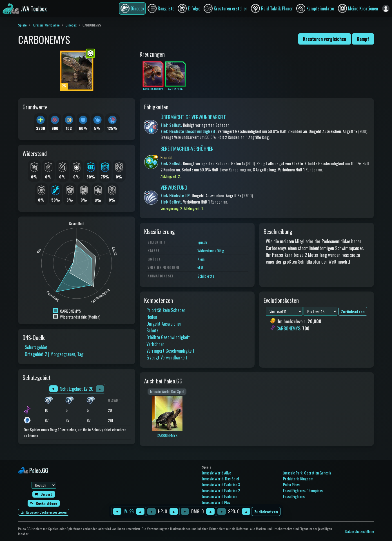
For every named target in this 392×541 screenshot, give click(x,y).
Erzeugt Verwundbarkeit (167, 357)
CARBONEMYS (288, 328)
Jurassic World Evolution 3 (221, 484)
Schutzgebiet (36, 347)
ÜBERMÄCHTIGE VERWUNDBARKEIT (193, 117)
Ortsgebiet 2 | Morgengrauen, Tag (54, 354)
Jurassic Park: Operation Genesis (307, 473)
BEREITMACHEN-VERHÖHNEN (187, 149)
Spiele (22, 25)
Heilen (152, 317)
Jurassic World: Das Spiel (220, 479)
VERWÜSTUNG (174, 187)
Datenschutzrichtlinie (360, 531)
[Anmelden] (386, 8)
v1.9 (200, 267)
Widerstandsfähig (211, 250)
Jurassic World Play (216, 502)
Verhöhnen (155, 344)
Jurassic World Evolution (220, 496)
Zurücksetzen (266, 512)
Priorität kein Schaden (166, 310)
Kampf (363, 39)
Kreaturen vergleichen (325, 39)
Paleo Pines (291, 484)
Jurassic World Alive (46, 25)
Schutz (152, 330)
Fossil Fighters (294, 496)
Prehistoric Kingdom (298, 479)
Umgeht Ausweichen (164, 324)
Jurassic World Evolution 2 (221, 490)
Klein (201, 259)
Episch (202, 242)
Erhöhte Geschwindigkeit (168, 337)
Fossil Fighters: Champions (303, 490)
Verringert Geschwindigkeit (170, 351)
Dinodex (71, 25)
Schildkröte (206, 276)
